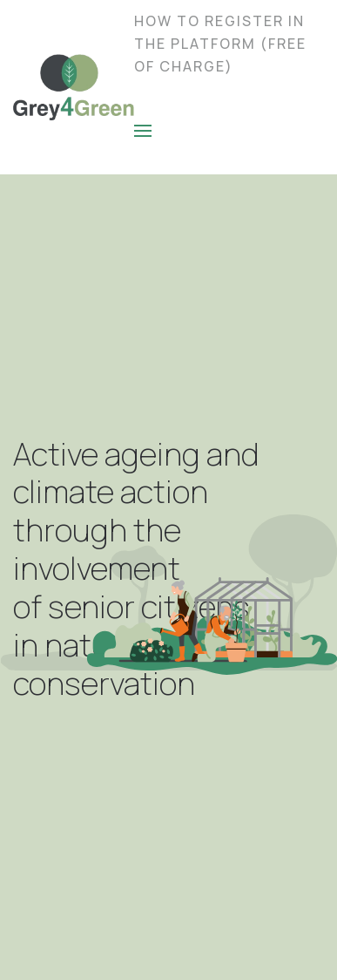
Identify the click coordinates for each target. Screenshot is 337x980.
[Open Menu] (143, 131)
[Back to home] (74, 87)
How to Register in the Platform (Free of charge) (220, 44)
